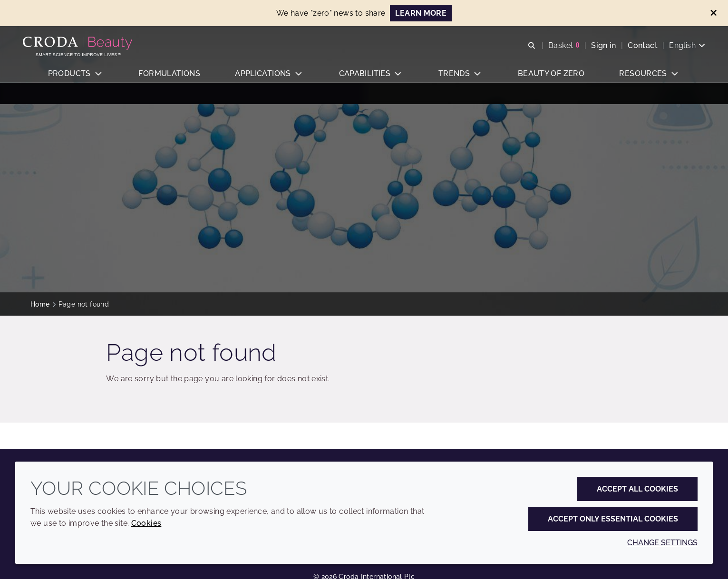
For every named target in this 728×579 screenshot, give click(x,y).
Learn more (421, 13)
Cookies (146, 523)
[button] (75, 83)
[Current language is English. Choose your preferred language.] (679, 49)
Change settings (662, 543)
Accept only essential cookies (613, 519)
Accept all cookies (637, 489)
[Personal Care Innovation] (86, 47)
